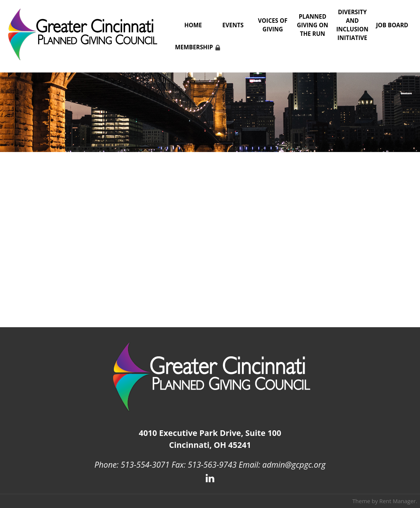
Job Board (392, 25)
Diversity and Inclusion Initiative (352, 25)
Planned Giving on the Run (312, 25)
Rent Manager (398, 501)
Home (193, 25)
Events (233, 25)
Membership (194, 47)
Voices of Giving (273, 25)
